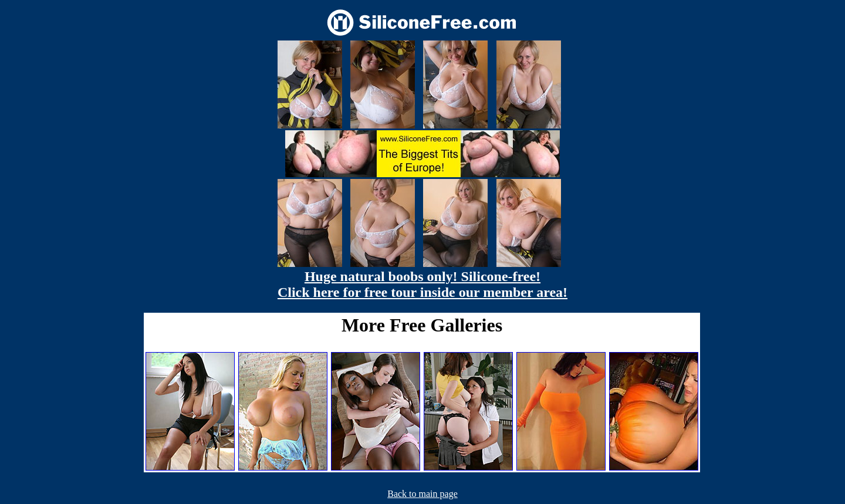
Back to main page (422, 494)
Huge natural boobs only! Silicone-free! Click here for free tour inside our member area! (422, 284)
